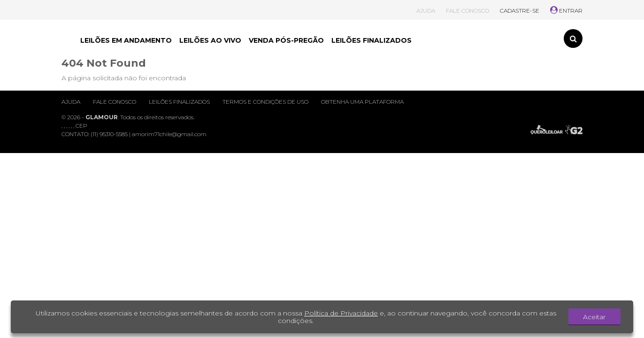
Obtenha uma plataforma (362, 102)
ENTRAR (566, 11)
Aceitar (594, 317)
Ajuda (71, 102)
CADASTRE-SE (520, 11)
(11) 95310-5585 (109, 134)
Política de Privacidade (341, 313)
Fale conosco (115, 102)
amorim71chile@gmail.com (169, 134)
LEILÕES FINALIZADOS (372, 40)
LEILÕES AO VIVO (210, 40)
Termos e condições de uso (265, 102)
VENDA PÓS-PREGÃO (286, 40)
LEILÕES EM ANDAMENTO (126, 40)
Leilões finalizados (179, 102)
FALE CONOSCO (468, 11)
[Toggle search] (573, 38)
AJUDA (426, 11)
